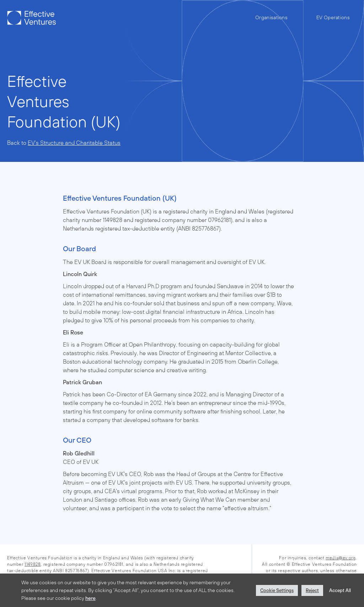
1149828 (33, 564)
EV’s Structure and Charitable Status (74, 143)
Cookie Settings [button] (277, 590)
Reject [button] (312, 590)
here (90, 598)
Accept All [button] (340, 590)
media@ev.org (341, 558)
